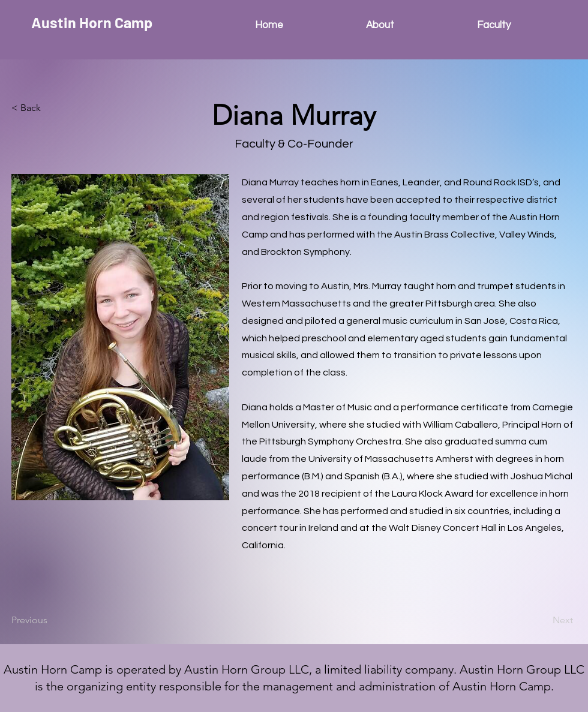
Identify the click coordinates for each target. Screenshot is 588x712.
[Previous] (51, 620)
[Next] (543, 620)
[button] (51, 108)
